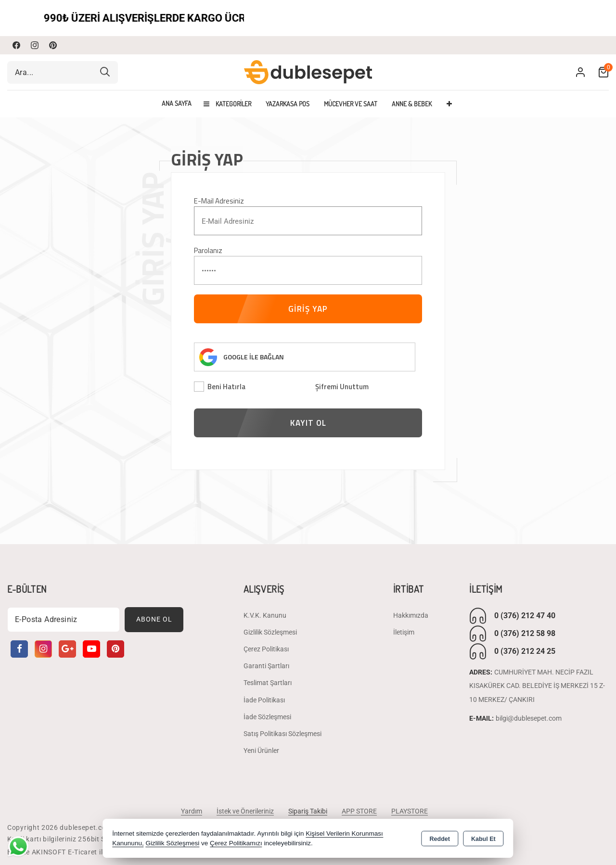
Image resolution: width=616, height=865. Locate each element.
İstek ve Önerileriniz (245, 811)
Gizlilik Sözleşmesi (270, 632)
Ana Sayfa (177, 103)
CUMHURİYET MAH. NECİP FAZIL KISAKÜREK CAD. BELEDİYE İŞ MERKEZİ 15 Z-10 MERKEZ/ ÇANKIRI (537, 686)
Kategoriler (227, 104)
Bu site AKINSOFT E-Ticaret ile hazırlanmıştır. (81, 852)
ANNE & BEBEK (412, 104)
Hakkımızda (411, 615)
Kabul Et (483, 839)
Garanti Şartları (266, 666)
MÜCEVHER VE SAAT (351, 104)
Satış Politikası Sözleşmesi (282, 734)
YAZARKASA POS (288, 104)
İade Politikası (264, 700)
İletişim (404, 632)
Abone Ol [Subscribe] (154, 619)
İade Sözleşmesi (267, 717)
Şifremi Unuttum (342, 387)
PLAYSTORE (410, 811)
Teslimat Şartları (268, 683)
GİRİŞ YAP (308, 309)
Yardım (192, 811)
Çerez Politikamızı (236, 843)
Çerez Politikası (266, 649)
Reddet (440, 839)
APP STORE (359, 811)
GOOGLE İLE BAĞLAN (254, 357)
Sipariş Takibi (308, 811)
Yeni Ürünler (261, 751)
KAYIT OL (308, 423)
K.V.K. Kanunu (265, 615)
